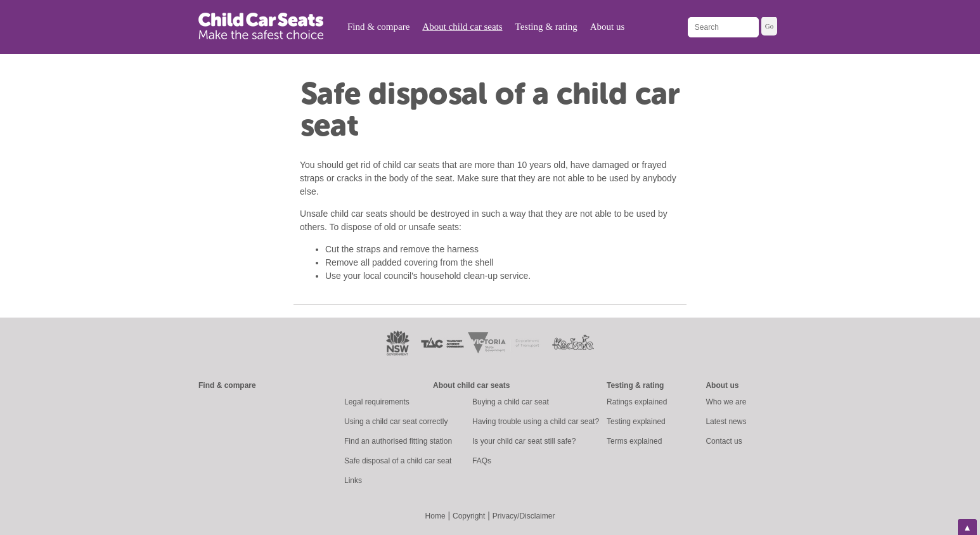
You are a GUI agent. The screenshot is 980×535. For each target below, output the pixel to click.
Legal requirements (377, 402)
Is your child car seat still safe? (524, 441)
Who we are (726, 402)
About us (722, 385)
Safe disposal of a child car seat (398, 461)
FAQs (482, 461)
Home (435, 516)
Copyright (469, 516)
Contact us (724, 441)
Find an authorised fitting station (398, 441)
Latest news (726, 422)
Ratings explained (637, 402)
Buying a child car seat (511, 402)
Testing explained (636, 422)
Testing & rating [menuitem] (546, 27)
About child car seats (471, 385)
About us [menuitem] (608, 27)
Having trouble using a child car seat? (536, 422)
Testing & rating (635, 385)
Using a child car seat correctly (396, 422)
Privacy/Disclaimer (524, 516)
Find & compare (227, 385)
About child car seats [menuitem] (462, 27)
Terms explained (634, 441)
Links (353, 480)
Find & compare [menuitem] (378, 27)
